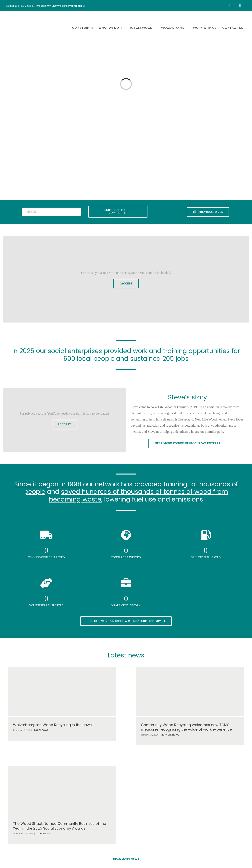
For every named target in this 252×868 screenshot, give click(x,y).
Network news (170, 735)
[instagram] (235, 6)
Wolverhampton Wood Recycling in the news (52, 725)
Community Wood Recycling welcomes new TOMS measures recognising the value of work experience (186, 727)
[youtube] (240, 6)
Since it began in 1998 (48, 484)
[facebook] (229, 6)
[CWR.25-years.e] (21, 15)
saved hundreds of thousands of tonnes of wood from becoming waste (139, 495)
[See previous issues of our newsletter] (208, 212)
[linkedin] (245, 6)
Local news (41, 730)
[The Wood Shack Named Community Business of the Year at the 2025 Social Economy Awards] (62, 791)
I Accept (126, 284)
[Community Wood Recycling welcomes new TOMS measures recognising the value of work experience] (190, 692)
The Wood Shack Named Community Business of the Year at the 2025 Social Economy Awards (59, 826)
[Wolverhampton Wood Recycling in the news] (62, 692)
